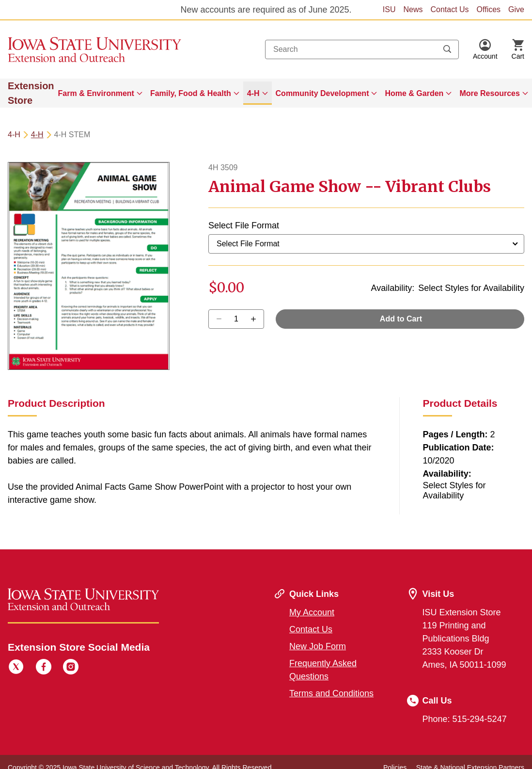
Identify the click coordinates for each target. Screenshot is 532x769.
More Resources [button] (490, 93)
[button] (485, 49)
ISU (389, 9)
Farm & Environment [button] (96, 93)
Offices (489, 9)
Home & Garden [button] (414, 93)
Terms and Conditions (331, 693)
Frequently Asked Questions (323, 670)
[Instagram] (71, 668)
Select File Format (244, 225)
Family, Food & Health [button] (191, 93)
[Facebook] (44, 668)
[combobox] (362, 49)
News (413, 9)
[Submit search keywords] (447, 49)
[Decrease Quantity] (257, 319)
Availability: (393, 288)
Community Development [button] (322, 93)
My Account (312, 612)
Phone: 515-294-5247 (465, 719)
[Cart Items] (518, 49)
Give (516, 9)
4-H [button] (253, 93)
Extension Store (31, 93)
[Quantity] (236, 319)
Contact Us (449, 9)
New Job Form (318, 646)
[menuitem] (100, 93)
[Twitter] (16, 668)
